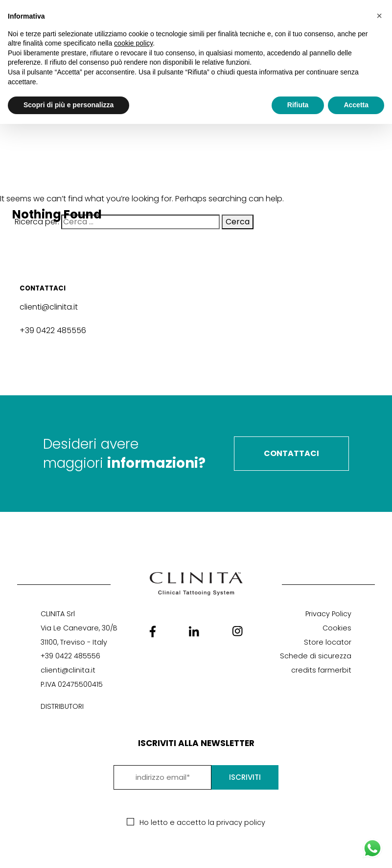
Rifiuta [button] (298, 105)
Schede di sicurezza (316, 656)
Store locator (328, 642)
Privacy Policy (328, 614)
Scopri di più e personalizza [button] (69, 105)
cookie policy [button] (133, 43)
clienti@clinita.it (49, 307)
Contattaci (291, 453)
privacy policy (241, 822)
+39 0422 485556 (53, 330)
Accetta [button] (356, 105)
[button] (379, 16)
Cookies (337, 628)
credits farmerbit (321, 670)
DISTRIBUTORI (62, 706)
